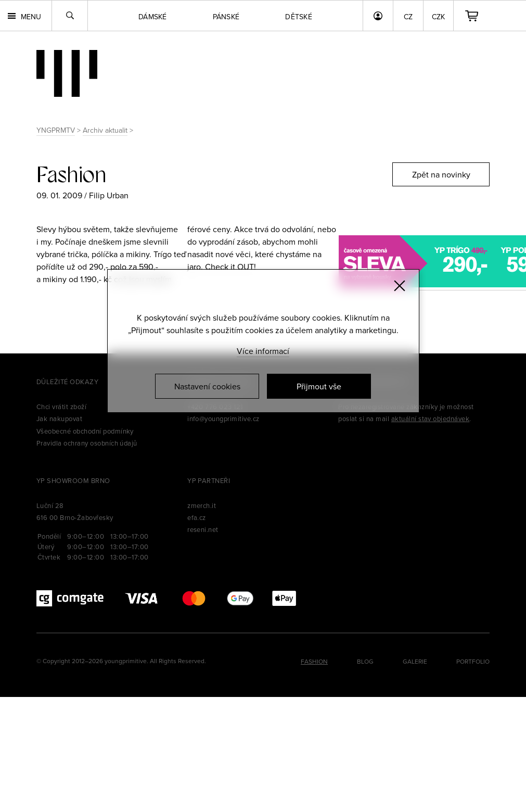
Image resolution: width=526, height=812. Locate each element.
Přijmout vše (319, 386)
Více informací (263, 351)
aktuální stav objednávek (431, 418)
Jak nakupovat (59, 418)
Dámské (153, 17)
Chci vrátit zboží (61, 407)
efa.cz (197, 517)
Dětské (299, 17)
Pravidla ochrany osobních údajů (87, 443)
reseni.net (203, 529)
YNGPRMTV (56, 130)
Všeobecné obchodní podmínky (85, 431)
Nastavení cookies (207, 386)
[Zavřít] (400, 286)
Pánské (226, 17)
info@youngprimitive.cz (223, 418)
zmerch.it (202, 505)
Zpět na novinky (441, 174)
